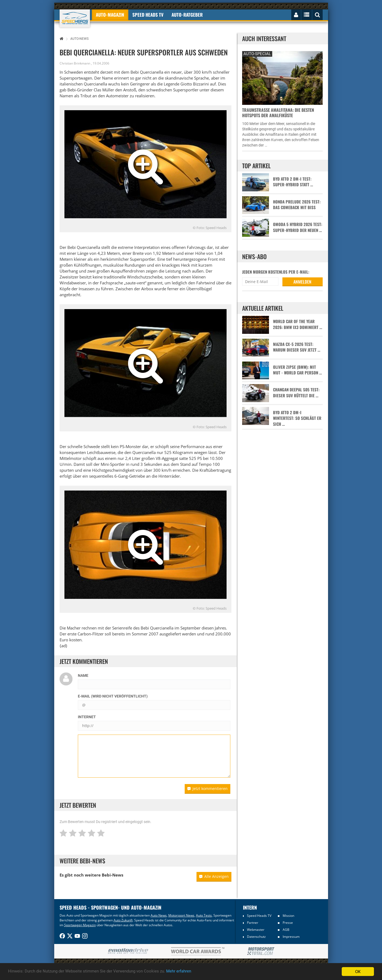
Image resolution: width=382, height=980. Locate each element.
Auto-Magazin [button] (110, 15)
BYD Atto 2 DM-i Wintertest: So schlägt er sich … (297, 418)
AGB (286, 930)
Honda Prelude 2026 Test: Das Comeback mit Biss (297, 205)
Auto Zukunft (123, 920)
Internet (87, 717)
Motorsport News (181, 915)
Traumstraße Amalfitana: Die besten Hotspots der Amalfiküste (278, 113)
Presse (288, 923)
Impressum (291, 937)
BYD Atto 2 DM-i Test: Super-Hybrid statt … (293, 182)
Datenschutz (256, 937)
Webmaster (256, 930)
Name (83, 675)
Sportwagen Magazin (80, 925)
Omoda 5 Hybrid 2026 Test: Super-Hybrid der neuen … (298, 227)
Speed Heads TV (259, 916)
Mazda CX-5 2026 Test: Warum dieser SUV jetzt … (297, 347)
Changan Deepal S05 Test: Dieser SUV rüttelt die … (296, 392)
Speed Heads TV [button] (148, 15)
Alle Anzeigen (214, 876)
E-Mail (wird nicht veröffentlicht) (113, 696)
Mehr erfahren (200, 972)
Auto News (159, 915)
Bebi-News (112, 875)
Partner (253, 923)
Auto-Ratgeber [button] (187, 15)
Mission (288, 916)
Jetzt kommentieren (208, 788)
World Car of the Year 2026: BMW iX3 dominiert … (298, 324)
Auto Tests (204, 915)
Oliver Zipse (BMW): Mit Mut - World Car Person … (297, 370)
